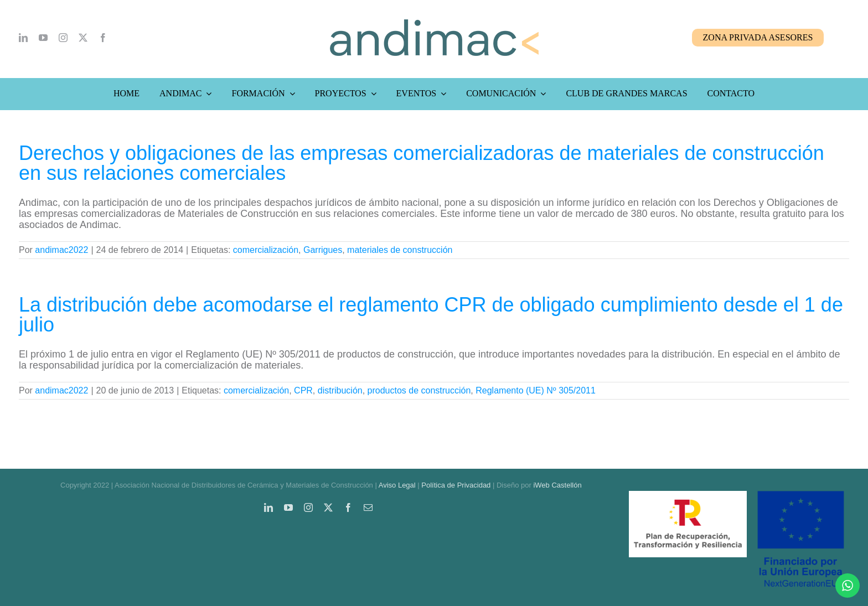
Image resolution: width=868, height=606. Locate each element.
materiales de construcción (400, 250)
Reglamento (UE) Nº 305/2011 (536, 390)
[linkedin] (23, 38)
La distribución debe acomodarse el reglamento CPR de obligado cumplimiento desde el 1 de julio (431, 315)
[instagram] (63, 38)
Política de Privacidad (456, 485)
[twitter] (83, 38)
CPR (303, 390)
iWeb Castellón (557, 485)
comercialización (266, 250)
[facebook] (103, 38)
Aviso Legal (397, 485)
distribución (340, 390)
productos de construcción (419, 390)
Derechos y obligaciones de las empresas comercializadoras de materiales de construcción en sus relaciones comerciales (422, 163)
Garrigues (323, 250)
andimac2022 (61, 250)
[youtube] (43, 38)
